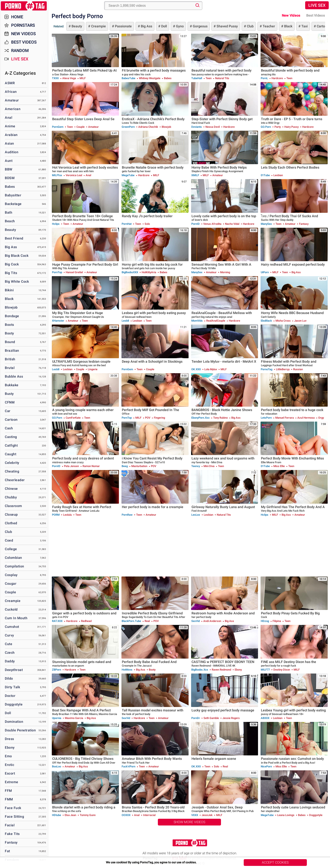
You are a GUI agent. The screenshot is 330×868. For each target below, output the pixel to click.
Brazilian (12, 351)
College (11, 549)
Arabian (11, 135)
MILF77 (265, 670)
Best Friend (14, 238)
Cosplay (11, 575)
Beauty (76, 26)
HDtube (57, 815)
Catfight (11, 445)
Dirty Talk (12, 687)
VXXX (195, 815)
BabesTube (128, 78)
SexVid (196, 621)
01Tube (265, 175)
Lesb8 (125, 321)
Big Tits (11, 273)
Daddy (10, 661)
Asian (9, 143)
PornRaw (127, 515)
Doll (164, 26)
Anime (10, 126)
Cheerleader (15, 480)
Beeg (125, 466)
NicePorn (266, 766)
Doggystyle (14, 704)
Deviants (197, 127)
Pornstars (23, 25)
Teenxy (196, 466)
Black (288, 26)
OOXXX (126, 815)
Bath (9, 212)
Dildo (9, 678)
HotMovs (127, 670)
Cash (9, 428)
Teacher (268, 26)
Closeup (11, 515)
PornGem (58, 127)
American (13, 109)
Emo (8, 756)
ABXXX (265, 718)
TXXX (55, 78)
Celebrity (12, 463)
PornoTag (267, 369)
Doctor (10, 696)
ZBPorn (57, 670)
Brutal (10, 368)
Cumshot (12, 627)
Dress (9, 739)
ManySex (266, 224)
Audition (12, 152)
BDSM (10, 178)
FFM (8, 791)
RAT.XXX (57, 621)
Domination (14, 722)
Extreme (12, 782)
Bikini (9, 290)
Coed (9, 540)
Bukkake (12, 385)
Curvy (9, 635)
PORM (56, 515)
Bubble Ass (14, 376)
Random (20, 51)
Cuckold (11, 609)
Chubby (11, 497)
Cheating (12, 471)
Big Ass (146, 26)
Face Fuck (13, 808)
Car (8, 411)
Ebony (10, 748)
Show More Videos (189, 822)
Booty (9, 333)
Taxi (304, 26)
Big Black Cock (17, 256)
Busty (9, 394)
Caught (11, 454)
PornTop (57, 272)
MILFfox (57, 175)
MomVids (197, 321)
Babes (10, 187)
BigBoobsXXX (130, 272)
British (10, 359)
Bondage (12, 316)
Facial (10, 825)
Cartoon (11, 420)
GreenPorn (128, 127)
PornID (196, 224)
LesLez (196, 515)
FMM (9, 799)
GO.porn (266, 127)
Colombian (13, 558)
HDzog (265, 621)
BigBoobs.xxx (200, 670)
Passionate (123, 26)
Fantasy (11, 842)
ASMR (10, 83)
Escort (10, 773)
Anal (9, 118)
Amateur (12, 100)
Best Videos (24, 42)
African (11, 92)
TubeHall (197, 78)
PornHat (127, 224)
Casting (11, 437)
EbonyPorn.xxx (200, 418)
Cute (9, 644)
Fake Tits (12, 834)
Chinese (11, 489)
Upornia (57, 718)
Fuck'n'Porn (128, 766)
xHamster (58, 321)
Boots (9, 325)
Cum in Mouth (16, 618)
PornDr (196, 718)
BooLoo (57, 766)
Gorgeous (200, 26)
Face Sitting (14, 817)
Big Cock (12, 264)
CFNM (10, 402)
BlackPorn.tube (131, 621)
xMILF (195, 175)
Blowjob (11, 307)
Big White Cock (17, 282)
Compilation (15, 566)
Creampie (98, 26)
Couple (10, 592)
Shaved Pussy (227, 26)
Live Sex (317, 5)
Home (17, 17)
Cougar (11, 584)
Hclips (56, 224)
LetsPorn (266, 418)
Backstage (13, 204)
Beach (10, 221)
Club (250, 26)
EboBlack (266, 321)
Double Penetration (20, 730)
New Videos (291, 15)
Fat (7, 851)
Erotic (9, 765)
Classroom (13, 506)
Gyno (179, 26)
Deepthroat (14, 670)
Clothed (11, 523)
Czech (10, 653)
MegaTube (128, 175)
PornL (264, 78)
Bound (10, 342)
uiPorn (265, 272)
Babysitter (13, 195)
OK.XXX (196, 369)
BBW (9, 169)
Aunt (9, 161)
